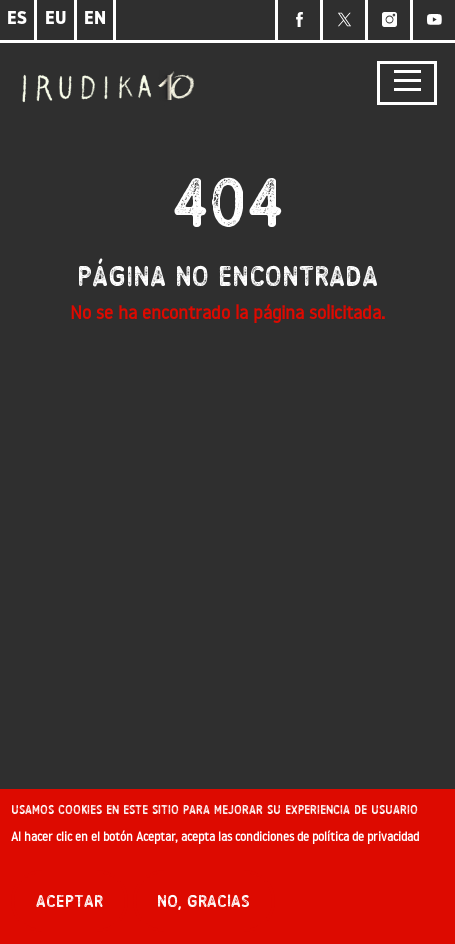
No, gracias (203, 909)
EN (95, 19)
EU (56, 19)
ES (17, 19)
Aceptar (69, 909)
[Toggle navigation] (407, 83)
